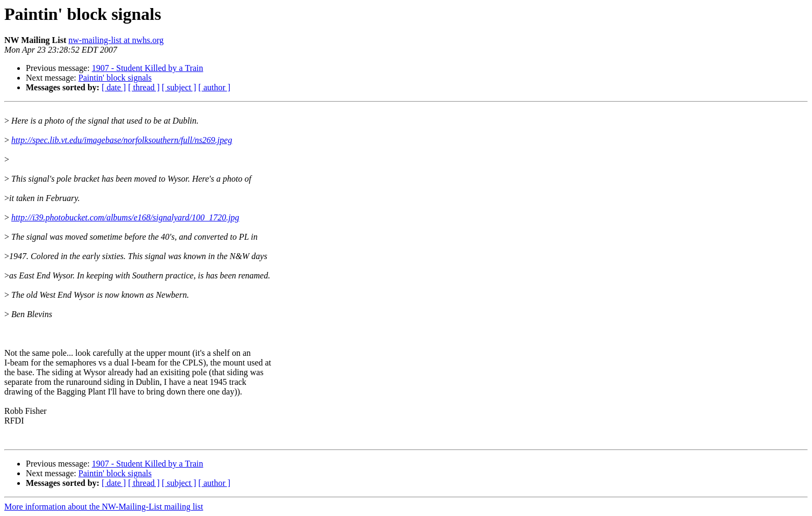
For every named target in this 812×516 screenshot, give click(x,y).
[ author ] (215, 87)
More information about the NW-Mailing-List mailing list (104, 507)
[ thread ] (144, 87)
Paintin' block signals (115, 78)
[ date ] (114, 87)
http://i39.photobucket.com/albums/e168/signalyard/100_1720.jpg (125, 217)
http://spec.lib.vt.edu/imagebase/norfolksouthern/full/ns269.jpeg (122, 140)
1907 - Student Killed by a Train (148, 68)
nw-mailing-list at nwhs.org (116, 40)
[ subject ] (179, 87)
